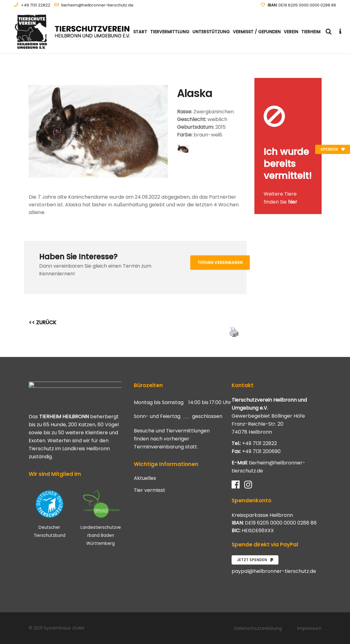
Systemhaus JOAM (64, 628)
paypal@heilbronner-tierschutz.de (274, 571)
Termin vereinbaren (220, 262)
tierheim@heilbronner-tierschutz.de (97, 5)
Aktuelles (145, 478)
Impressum (309, 628)
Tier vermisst (150, 490)
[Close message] (317, 82)
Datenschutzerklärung (258, 628)
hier (293, 202)
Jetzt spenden (255, 560)
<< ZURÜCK (43, 322)
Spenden (333, 149)
